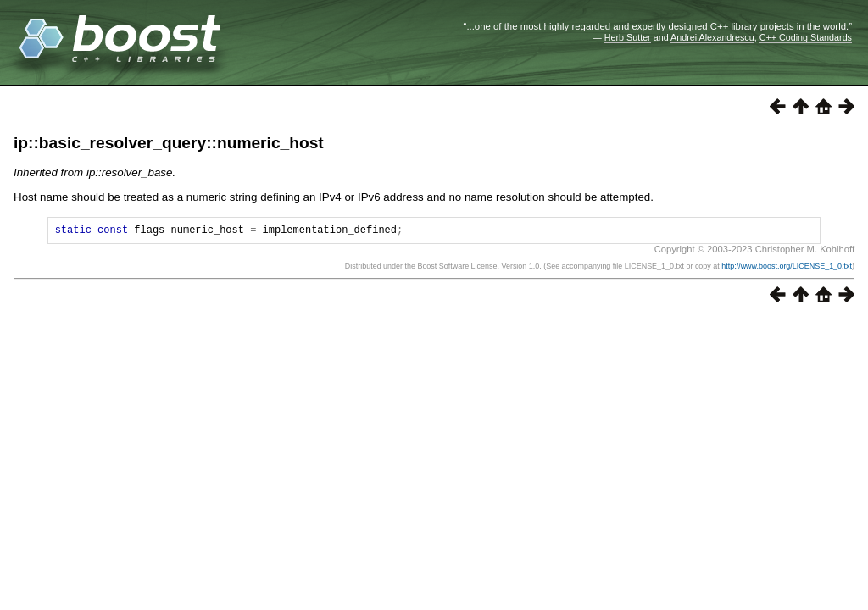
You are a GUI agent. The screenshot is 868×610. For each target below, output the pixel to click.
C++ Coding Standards (806, 37)
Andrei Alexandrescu (712, 37)
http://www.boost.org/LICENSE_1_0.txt (787, 269)
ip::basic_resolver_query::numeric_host (169, 143)
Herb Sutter (628, 37)
